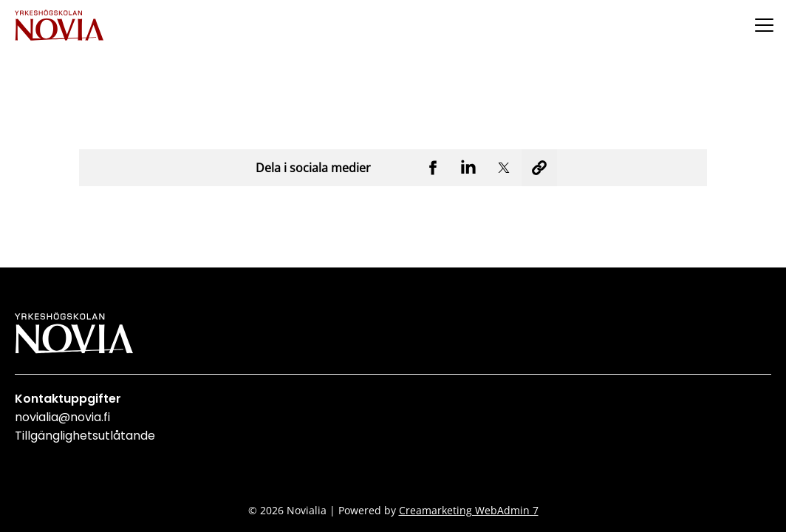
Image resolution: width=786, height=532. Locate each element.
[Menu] (764, 25)
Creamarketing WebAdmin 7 (469, 510)
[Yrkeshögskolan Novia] (59, 25)
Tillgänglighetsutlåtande (85, 436)
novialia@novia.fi (62, 417)
